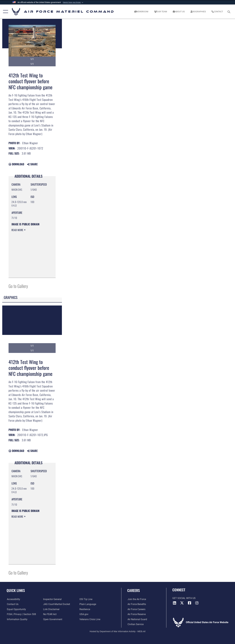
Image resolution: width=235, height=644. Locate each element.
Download (16, 164)
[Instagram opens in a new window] (197, 603)
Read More (18, 230)
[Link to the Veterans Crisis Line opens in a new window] (90, 619)
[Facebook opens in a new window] (189, 603)
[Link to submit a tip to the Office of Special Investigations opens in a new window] (86, 599)
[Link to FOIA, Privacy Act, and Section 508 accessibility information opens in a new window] (21, 614)
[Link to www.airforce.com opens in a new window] (136, 599)
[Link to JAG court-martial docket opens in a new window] (57, 604)
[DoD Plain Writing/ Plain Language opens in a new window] (88, 604)
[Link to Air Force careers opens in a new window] (136, 609)
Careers (134, 590)
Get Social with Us (184, 598)
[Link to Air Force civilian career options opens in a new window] (135, 624)
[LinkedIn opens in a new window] (175, 603)
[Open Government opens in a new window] (53, 619)
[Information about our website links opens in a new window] (51, 609)
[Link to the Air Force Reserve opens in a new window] (136, 614)
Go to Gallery (18, 286)
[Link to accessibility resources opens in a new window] (13, 599)
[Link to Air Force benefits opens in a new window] (136, 604)
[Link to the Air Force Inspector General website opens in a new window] (52, 599)
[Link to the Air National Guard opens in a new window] (137, 619)
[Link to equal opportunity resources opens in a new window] (16, 609)
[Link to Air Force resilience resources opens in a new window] (85, 609)
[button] (73, 2)
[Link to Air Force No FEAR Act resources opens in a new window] (50, 614)
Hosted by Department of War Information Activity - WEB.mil (117, 631)
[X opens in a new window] (182, 603)
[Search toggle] (229, 12)
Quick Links (16, 590)
